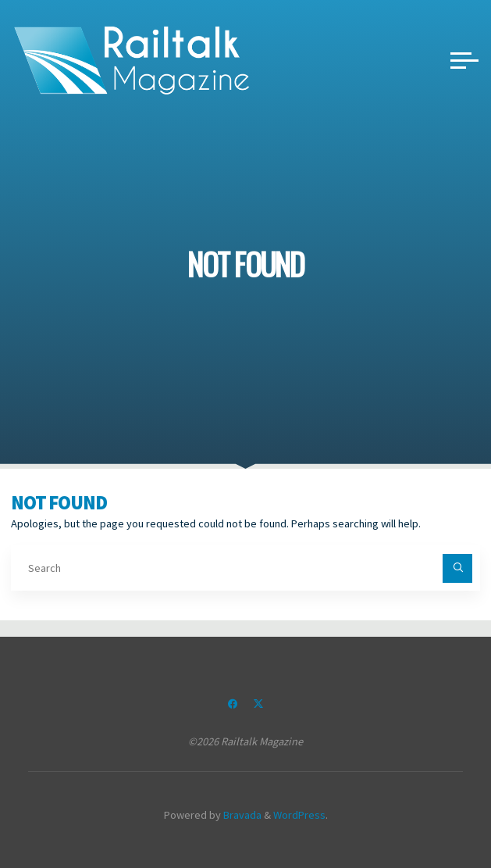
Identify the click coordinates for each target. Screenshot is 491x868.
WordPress (299, 815)
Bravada (241, 815)
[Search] (457, 568)
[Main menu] (464, 60)
